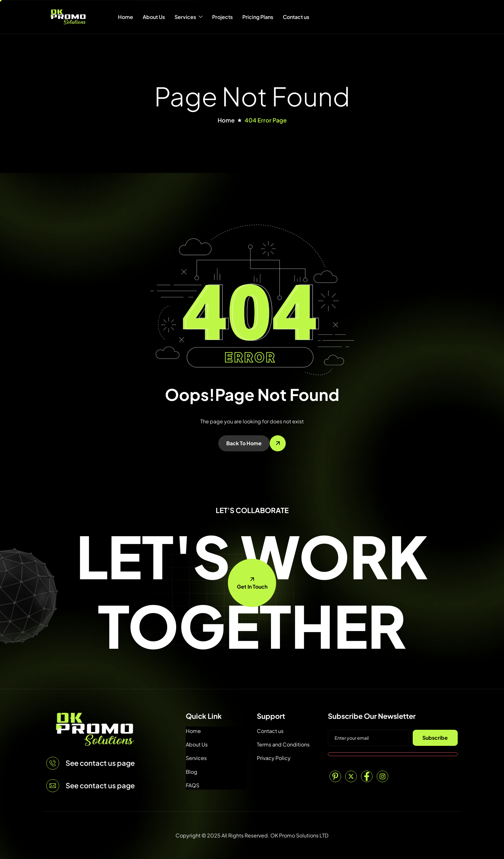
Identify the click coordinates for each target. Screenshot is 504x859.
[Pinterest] (335, 776)
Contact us (296, 17)
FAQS (193, 785)
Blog (192, 772)
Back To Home (244, 443)
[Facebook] (367, 776)
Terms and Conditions (283, 744)
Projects (222, 17)
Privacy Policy (274, 758)
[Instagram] (382, 776)
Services (189, 17)
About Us (154, 17)
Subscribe (435, 738)
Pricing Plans (258, 17)
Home (126, 17)
